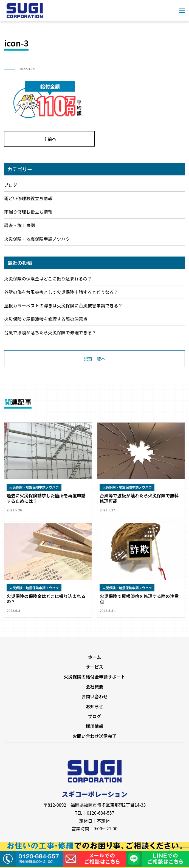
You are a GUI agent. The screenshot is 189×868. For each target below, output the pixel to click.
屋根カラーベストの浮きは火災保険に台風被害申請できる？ (63, 305)
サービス (94, 667)
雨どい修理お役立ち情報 (28, 198)
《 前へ (49, 139)
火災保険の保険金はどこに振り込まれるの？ (48, 279)
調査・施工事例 (19, 225)
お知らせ (95, 706)
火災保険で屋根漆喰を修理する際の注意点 (46, 319)
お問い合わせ (94, 696)
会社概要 (94, 687)
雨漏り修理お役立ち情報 (28, 212)
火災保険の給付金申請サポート (94, 677)
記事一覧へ (94, 359)
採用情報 (94, 726)
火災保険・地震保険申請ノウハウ (37, 239)
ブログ (11, 185)
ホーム (95, 657)
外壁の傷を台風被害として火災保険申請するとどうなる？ (61, 292)
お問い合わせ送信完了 (94, 736)
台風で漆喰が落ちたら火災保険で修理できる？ (50, 332)
